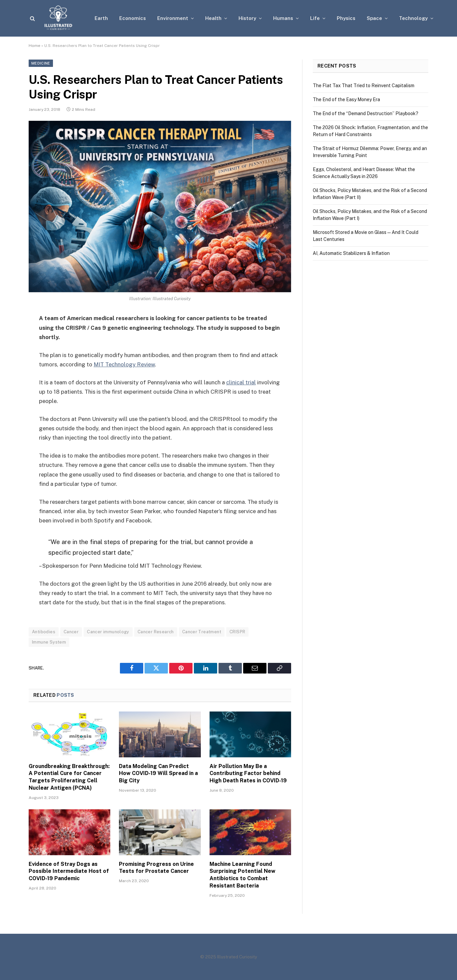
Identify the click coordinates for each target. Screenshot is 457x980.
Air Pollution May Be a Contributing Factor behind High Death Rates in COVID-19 (248, 774)
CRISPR (237, 632)
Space (374, 18)
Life (315, 18)
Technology (413, 18)
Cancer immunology (108, 632)
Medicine (41, 63)
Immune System (49, 642)
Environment (173, 18)
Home (34, 46)
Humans (283, 18)
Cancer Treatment (202, 632)
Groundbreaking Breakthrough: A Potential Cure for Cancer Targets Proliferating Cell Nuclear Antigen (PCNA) (69, 777)
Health (213, 18)
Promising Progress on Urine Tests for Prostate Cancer (156, 868)
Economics (133, 18)
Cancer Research (156, 632)
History (247, 18)
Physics (346, 18)
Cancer (71, 632)
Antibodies (44, 632)
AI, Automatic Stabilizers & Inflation (351, 253)
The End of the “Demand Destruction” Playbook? (366, 113)
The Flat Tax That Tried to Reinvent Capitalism (364, 86)
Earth (101, 18)
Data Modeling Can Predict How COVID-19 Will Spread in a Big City (158, 774)
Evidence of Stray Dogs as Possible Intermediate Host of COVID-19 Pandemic (69, 871)
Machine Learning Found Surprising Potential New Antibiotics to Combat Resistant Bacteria (242, 875)
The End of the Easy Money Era (346, 99)
